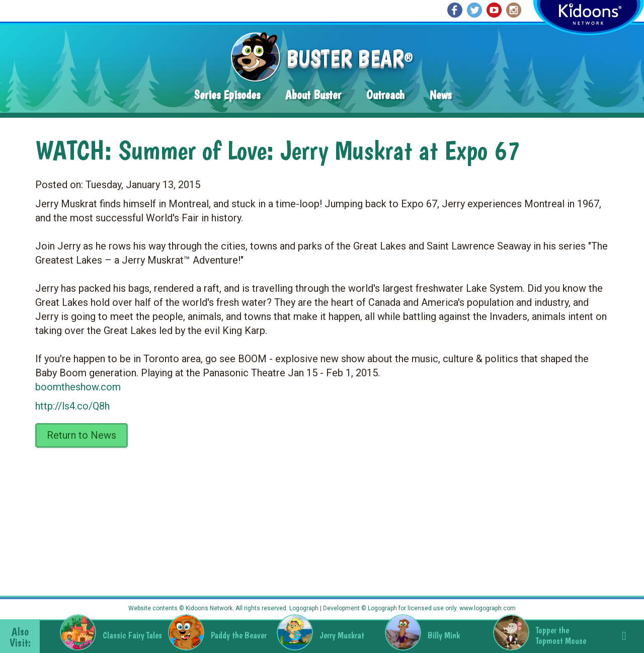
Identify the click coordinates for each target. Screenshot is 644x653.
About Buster (313, 95)
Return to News (82, 435)
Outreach (385, 95)
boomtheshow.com (78, 387)
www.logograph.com (487, 608)
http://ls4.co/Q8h (72, 406)
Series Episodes (227, 95)
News (440, 95)
